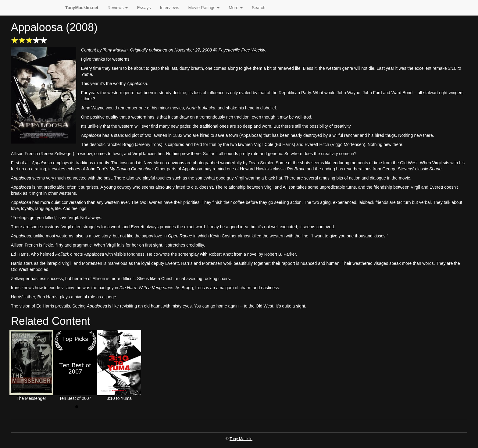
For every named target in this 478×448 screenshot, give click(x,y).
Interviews (170, 8)
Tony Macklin (115, 50)
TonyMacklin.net (82, 8)
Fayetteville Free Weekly (242, 50)
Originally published (148, 50)
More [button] (236, 8)
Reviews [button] (118, 8)
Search (259, 8)
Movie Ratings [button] (204, 8)
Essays (144, 8)
